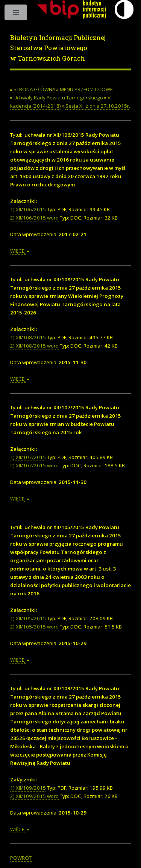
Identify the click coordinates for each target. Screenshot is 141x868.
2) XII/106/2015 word (34, 218)
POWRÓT (21, 858)
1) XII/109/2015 (28, 788)
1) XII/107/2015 (28, 457)
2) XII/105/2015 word (34, 627)
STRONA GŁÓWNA (34, 89)
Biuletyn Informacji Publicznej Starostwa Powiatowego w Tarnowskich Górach (58, 48)
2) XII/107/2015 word (34, 465)
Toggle (16, 14)
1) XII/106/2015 (28, 209)
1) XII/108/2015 (28, 337)
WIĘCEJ (18, 251)
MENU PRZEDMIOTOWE (86, 89)
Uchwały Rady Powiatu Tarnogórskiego (58, 98)
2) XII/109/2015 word (34, 796)
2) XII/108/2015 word (34, 346)
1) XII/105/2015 (28, 618)
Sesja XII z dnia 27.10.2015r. (98, 106)
